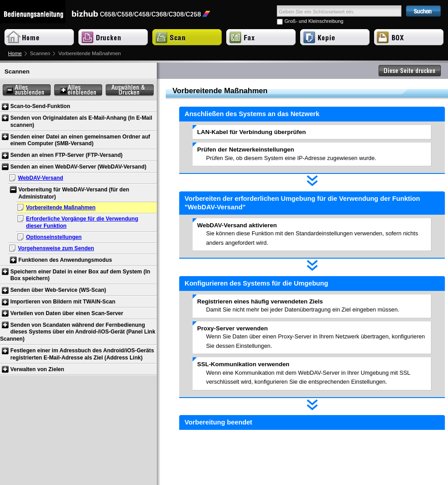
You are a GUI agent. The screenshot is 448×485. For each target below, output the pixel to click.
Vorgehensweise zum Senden (56, 248)
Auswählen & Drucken (130, 90)
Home (15, 53)
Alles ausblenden (27, 90)
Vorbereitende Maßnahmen (61, 208)
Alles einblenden (78, 90)
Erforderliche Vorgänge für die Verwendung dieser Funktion (82, 222)
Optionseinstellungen (54, 237)
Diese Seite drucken (410, 71)
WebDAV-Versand (41, 178)
